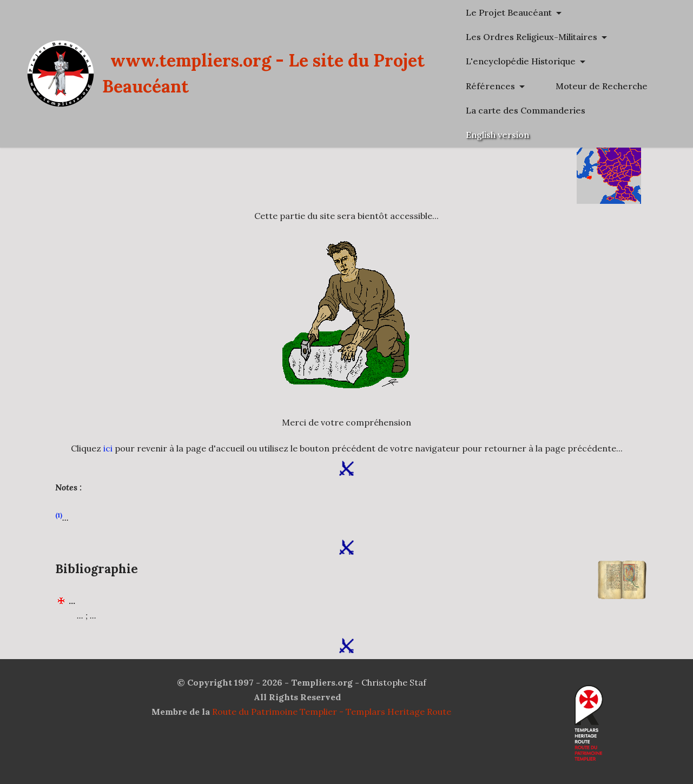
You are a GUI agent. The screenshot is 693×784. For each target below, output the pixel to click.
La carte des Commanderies (595, 135)
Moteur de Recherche (581, 110)
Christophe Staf (394, 682)
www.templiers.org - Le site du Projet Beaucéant (313, 86)
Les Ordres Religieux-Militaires (601, 37)
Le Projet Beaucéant (578, 12)
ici (108, 448)
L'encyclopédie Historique (590, 61)
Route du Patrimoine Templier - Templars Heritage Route (332, 712)
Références (560, 86)
